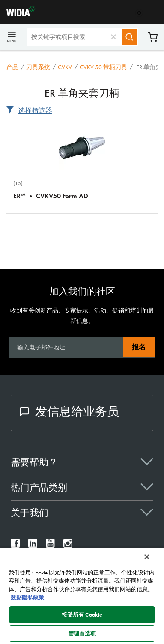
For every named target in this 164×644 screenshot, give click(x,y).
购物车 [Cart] (153, 37)
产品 (12, 67)
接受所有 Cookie (82, 615)
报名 (139, 347)
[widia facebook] (15, 545)
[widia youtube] (50, 545)
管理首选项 (82, 633)
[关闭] (147, 557)
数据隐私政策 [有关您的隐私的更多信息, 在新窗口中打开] (27, 597)
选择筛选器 (35, 111)
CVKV (65, 67)
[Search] (129, 37)
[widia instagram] (68, 545)
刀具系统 (38, 67)
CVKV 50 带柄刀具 (103, 67)
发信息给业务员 (69, 412)
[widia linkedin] (33, 545)
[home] (18, 14)
